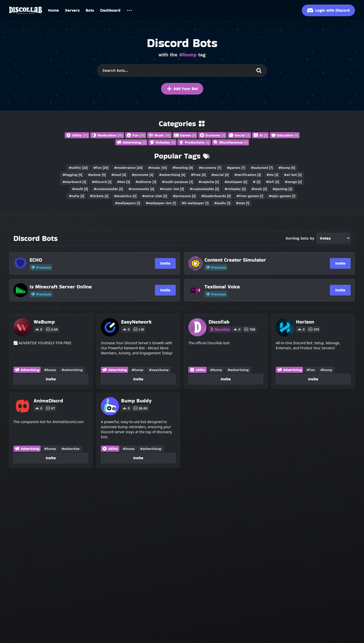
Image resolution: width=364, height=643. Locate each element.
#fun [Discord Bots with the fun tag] (311, 370)
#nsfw (76, 196)
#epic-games (282, 196)
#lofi (272, 182)
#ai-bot (293, 175)
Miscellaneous (230, 142)
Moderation (107, 135)
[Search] (259, 71)
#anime (97, 175)
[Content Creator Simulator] (255, 260)
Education (285, 135)
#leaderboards (216, 196)
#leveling (183, 168)
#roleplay (235, 189)
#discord (102, 182)
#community (141, 189)
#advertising (172, 175)
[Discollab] (233, 322)
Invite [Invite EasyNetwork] (138, 379)
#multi (80, 189)
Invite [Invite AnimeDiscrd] (51, 458)
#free (198, 175)
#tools (259, 189)
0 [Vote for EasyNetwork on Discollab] (126, 329)
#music (157, 168)
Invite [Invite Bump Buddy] (138, 458)
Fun (136, 135)
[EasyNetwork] (136, 322)
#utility (78, 168)
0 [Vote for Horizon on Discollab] (301, 329)
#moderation (128, 168)
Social (239, 135)
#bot (123, 182)
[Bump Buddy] (136, 401)
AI (260, 135)
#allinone (146, 182)
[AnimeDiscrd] (48, 401)
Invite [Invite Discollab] (226, 379)
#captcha (209, 182)
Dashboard (110, 10)
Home (53, 10)
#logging (72, 175)
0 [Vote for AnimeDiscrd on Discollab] (39, 408)
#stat (243, 203)
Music (159, 135)
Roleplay (162, 142)
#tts (272, 175)
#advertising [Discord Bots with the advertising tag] (72, 370)
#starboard (74, 182)
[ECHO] (80, 260)
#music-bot (172, 189)
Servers (72, 10)
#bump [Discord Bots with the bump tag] (50, 370)
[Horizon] (308, 322)
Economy (212, 135)
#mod (119, 175)
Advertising (131, 142)
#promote (143, 175)
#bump (287, 168)
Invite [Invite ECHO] (165, 263)
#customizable (108, 189)
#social (220, 175)
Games (185, 135)
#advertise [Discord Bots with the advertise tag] (71, 449)
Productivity (194, 142)
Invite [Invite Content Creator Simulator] (340, 263)
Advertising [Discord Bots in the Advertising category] (27, 370)
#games (236, 168)
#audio (222, 203)
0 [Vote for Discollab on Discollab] (237, 329)
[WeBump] (46, 322)
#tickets (99, 196)
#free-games (250, 196)
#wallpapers (128, 203)
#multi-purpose (177, 182)
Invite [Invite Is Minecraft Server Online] (165, 290)
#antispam (236, 182)
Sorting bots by (300, 238)
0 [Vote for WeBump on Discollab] (39, 329)
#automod (262, 168)
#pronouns (184, 196)
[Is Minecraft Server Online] (80, 287)
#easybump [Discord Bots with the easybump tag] (159, 370)
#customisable (204, 189)
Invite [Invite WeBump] (51, 379)
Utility (77, 135)
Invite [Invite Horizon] (313, 379)
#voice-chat (155, 196)
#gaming (282, 189)
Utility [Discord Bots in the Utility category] (198, 370)
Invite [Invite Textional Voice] (340, 290)
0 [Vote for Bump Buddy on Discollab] (126, 408)
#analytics (125, 196)
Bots (90, 10)
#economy (210, 168)
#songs (293, 182)
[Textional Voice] (255, 287)
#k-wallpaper (195, 203)
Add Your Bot (182, 89)
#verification (248, 175)
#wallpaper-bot (161, 203)
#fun (101, 168)
